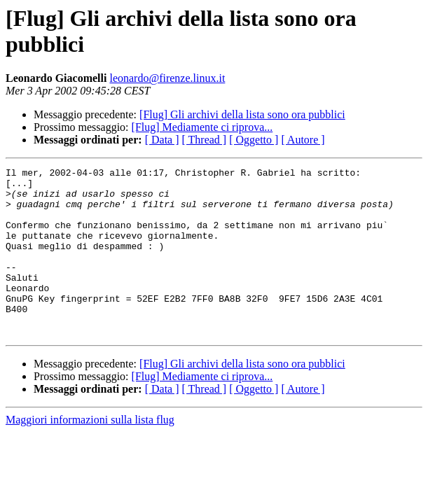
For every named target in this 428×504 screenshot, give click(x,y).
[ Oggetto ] (254, 140)
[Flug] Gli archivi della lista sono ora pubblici (242, 114)
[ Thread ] (205, 140)
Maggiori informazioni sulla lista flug (90, 453)
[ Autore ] (303, 140)
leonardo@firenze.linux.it (167, 78)
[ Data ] (162, 140)
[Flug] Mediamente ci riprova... (202, 127)
